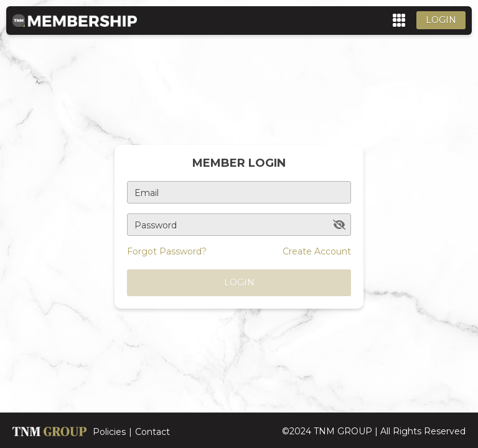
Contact (152, 432)
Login (441, 20)
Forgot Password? (167, 251)
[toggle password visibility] (339, 225)
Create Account (317, 251)
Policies (109, 432)
